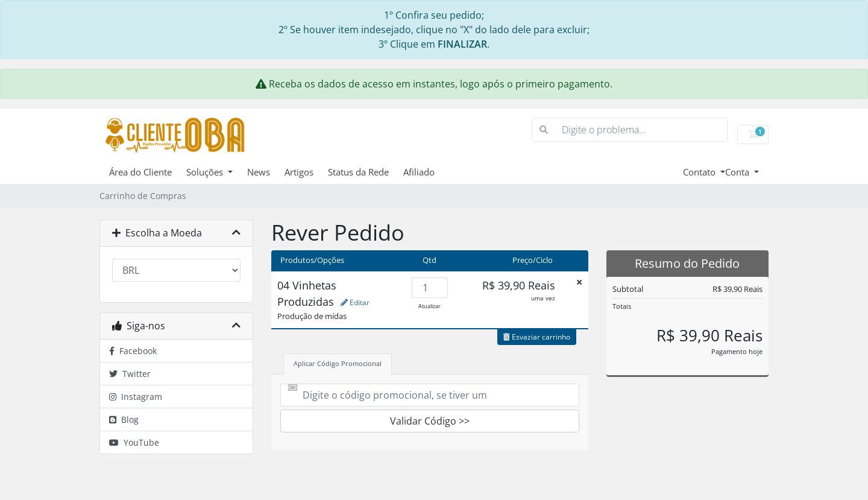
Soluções (206, 172)
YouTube (134, 442)
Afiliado (419, 172)
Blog (124, 419)
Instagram (136, 397)
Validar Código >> (430, 421)
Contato (700, 172)
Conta (738, 172)
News (259, 172)
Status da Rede (358, 172)
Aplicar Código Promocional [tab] (338, 363)
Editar (355, 302)
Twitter (130, 374)
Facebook (133, 351)
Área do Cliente (140, 172)
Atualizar (429, 306)
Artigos (299, 172)
